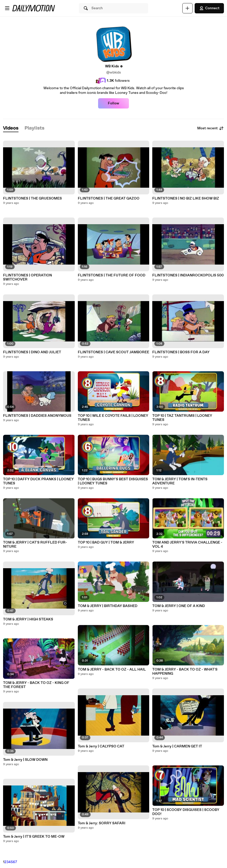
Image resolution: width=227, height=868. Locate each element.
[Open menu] (7, 8)
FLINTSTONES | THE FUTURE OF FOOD (112, 275)
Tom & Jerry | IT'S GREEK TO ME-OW (34, 837)
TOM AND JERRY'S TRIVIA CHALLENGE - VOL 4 (187, 545)
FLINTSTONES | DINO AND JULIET (32, 352)
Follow (113, 103)
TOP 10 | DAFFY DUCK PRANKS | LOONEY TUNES (38, 481)
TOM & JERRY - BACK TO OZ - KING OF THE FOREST (36, 685)
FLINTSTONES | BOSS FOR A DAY (181, 352)
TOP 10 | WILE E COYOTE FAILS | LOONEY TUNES (113, 418)
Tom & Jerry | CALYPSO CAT (101, 746)
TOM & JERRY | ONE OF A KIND (179, 606)
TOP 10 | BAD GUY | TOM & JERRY (106, 542)
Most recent (211, 128)
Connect (209, 8)
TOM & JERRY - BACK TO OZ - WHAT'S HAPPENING (185, 672)
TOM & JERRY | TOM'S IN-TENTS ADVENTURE (180, 481)
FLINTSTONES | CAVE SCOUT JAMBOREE (113, 352)
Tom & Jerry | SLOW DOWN (25, 760)
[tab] (11, 128)
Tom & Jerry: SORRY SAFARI (102, 823)
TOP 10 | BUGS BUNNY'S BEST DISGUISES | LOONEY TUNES (113, 481)
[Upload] (187, 8)
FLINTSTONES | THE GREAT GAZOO (109, 198)
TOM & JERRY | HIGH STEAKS (28, 619)
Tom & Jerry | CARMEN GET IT (177, 746)
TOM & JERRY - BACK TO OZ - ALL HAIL (112, 670)
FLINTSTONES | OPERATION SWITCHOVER (27, 277)
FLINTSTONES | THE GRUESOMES (32, 198)
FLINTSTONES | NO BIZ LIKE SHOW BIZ (186, 198)
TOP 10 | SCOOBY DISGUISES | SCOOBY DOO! (186, 812)
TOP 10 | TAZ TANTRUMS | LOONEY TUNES (182, 418)
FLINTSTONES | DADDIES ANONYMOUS (37, 416)
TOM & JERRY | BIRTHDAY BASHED (108, 606)
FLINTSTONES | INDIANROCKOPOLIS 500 (188, 275)
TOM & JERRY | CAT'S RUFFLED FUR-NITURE (35, 545)
